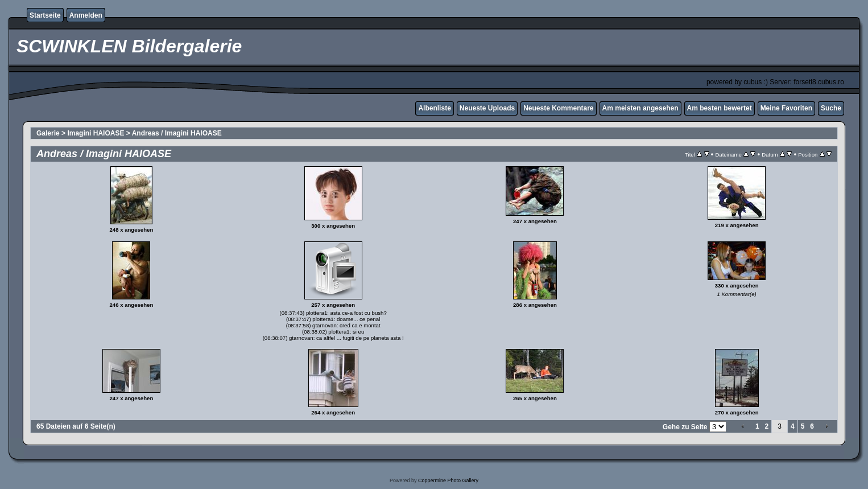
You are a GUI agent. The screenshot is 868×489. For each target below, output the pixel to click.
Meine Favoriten (786, 108)
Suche (831, 108)
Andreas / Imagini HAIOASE (177, 133)
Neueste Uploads (487, 108)
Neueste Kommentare (558, 108)
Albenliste (434, 108)
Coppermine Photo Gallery (448, 480)
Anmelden (86, 15)
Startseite (45, 15)
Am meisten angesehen (640, 108)
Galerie (48, 133)
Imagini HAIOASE (96, 133)
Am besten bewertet (720, 108)
